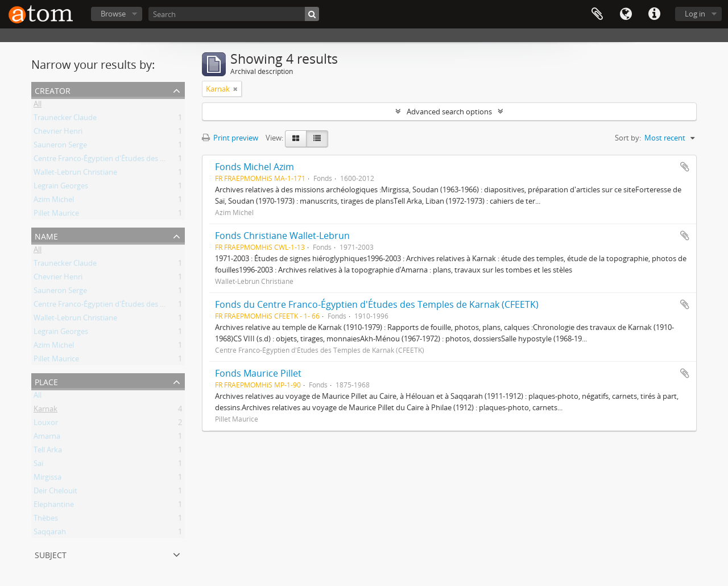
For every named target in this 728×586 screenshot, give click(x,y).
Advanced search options (449, 112)
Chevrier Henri (58, 133)
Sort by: (628, 138)
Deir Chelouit (55, 493)
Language (626, 14)
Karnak (45, 411)
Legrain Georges (61, 188)
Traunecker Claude (65, 119)
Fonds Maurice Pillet (258, 373)
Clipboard (597, 14)
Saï (38, 465)
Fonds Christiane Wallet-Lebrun (282, 236)
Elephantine (54, 506)
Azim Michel (54, 201)
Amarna (47, 438)
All (38, 106)
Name (46, 235)
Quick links (654, 14)
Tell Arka (48, 452)
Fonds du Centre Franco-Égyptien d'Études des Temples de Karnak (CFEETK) (377, 304)
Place (46, 381)
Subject (51, 554)
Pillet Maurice (56, 215)
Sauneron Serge (60, 147)
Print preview (230, 138)
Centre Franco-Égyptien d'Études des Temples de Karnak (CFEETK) (144, 160)
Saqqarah (50, 534)
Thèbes (46, 520)
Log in (695, 14)
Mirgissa (47, 479)
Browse (113, 14)
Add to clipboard (685, 167)
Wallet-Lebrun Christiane (75, 174)
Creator (53, 90)
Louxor (46, 424)
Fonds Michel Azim (255, 167)
